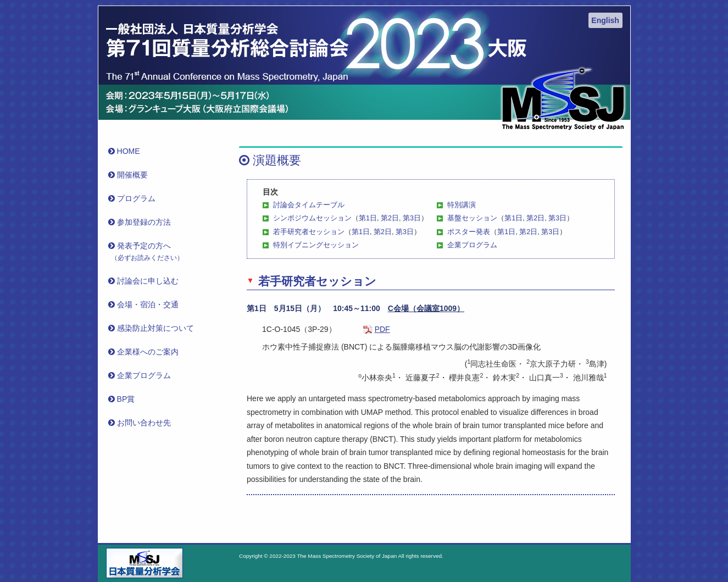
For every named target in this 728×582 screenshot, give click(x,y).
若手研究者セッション (309, 232)
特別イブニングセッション (316, 245)
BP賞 (123, 399)
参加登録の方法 (141, 222)
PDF (382, 329)
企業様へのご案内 (145, 352)
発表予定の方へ (147, 251)
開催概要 (129, 175)
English (605, 20)
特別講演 (462, 205)
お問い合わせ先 (141, 423)
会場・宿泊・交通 (145, 304)
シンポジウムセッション (312, 218)
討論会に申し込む (145, 281)
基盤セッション (472, 218)
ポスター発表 (469, 232)
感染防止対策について (152, 328)
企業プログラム (472, 245)
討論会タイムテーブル (309, 205)
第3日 (412, 218)
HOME (126, 151)
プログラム (133, 198)
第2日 (390, 218)
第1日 (368, 218)
